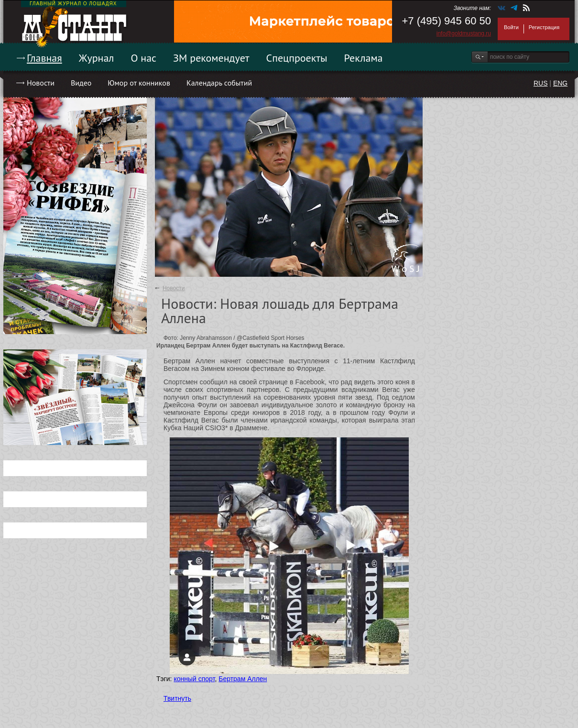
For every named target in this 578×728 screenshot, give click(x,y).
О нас (143, 58)
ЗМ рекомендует (211, 58)
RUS (541, 83)
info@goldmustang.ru (464, 33)
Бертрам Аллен (243, 679)
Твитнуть (177, 698)
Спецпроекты (297, 58)
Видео (81, 83)
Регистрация (544, 27)
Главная (44, 58)
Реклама (364, 58)
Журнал (97, 58)
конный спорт (194, 679)
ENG (560, 83)
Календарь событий (219, 83)
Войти (511, 27)
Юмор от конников (139, 83)
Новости (41, 83)
